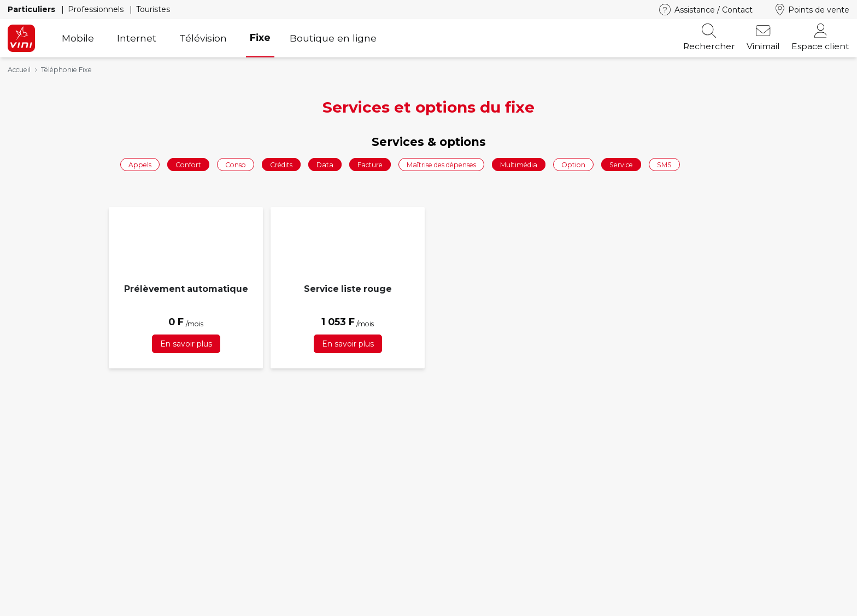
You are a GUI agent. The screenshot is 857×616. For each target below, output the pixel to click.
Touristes (153, 9)
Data (325, 164)
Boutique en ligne (333, 38)
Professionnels (97, 9)
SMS (664, 164)
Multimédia (519, 164)
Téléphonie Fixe (66, 70)
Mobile (78, 38)
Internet (137, 38)
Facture (370, 164)
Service (621, 164)
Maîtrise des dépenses (441, 164)
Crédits (281, 164)
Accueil (19, 70)
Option (573, 164)
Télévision (203, 38)
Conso (236, 164)
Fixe (260, 37)
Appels (140, 164)
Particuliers (33, 9)
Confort (188, 164)
